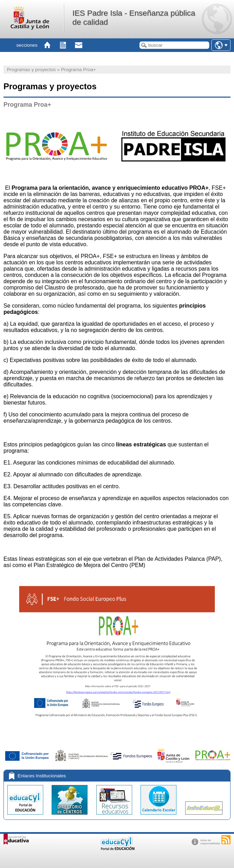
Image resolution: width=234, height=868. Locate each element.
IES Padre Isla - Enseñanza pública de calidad (134, 18)
